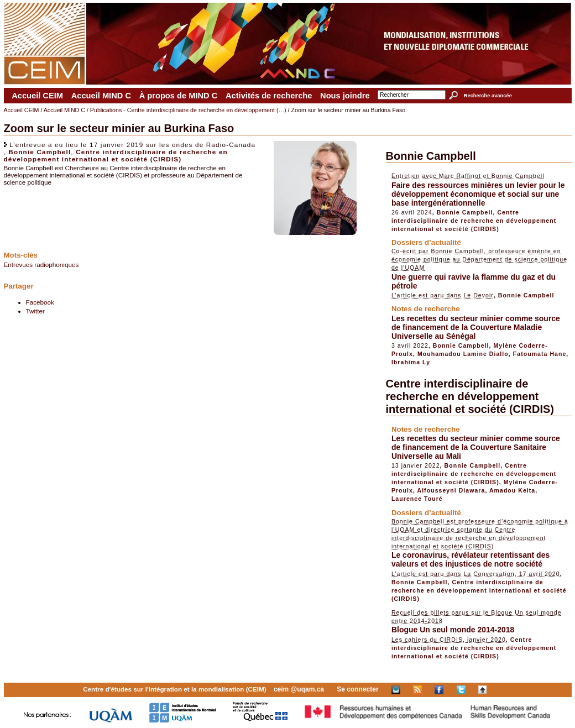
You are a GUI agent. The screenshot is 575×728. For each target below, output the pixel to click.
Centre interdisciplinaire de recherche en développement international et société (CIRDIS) (116, 155)
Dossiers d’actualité (426, 242)
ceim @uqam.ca (299, 689)
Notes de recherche (426, 309)
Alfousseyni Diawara (451, 490)
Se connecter (357, 689)
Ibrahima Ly (411, 362)
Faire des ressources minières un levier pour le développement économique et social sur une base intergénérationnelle (478, 194)
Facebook (40, 302)
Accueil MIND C (101, 96)
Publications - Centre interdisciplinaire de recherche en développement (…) (188, 110)
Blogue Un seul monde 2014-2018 (453, 630)
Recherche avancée (488, 96)
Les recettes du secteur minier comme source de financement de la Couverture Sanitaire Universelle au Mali (476, 447)
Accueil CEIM (37, 96)
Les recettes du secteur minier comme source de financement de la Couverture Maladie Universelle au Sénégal (476, 327)
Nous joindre (345, 96)
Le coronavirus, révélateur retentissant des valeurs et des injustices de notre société (471, 559)
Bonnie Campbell (40, 152)
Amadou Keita (512, 490)
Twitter (35, 311)
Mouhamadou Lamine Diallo (463, 354)
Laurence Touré (417, 499)
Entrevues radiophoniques (41, 265)
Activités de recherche (269, 96)
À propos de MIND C (179, 96)
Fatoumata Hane (540, 354)
